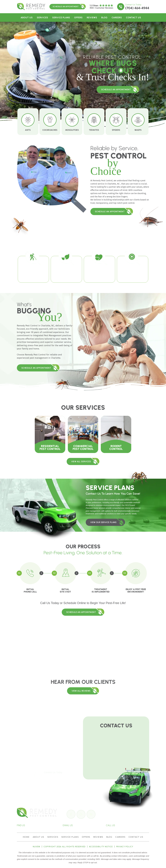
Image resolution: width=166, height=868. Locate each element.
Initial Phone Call (30, 590)
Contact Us (134, 18)
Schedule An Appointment (66, 7)
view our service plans (103, 522)
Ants (28, 122)
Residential (50, 434)
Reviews (92, 18)
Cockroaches (50, 122)
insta (91, 814)
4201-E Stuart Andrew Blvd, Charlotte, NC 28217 (41, 825)
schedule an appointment (116, 90)
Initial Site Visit (65, 590)
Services (42, 18)
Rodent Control (116, 434)
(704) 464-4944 (137, 8)
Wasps (138, 122)
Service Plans (61, 18)
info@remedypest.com (86, 825)
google (81, 814)
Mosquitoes (72, 122)
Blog (104, 18)
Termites (94, 122)
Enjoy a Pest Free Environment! (136, 590)
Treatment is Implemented (101, 590)
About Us (27, 18)
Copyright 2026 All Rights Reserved (65, 847)
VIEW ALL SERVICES (81, 461)
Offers (78, 18)
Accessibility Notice (101, 847)
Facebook (71, 814)
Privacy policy (125, 847)
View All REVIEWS (81, 691)
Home (26, 837)
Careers (117, 18)
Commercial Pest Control (83, 434)
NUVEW (37, 847)
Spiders (116, 122)
